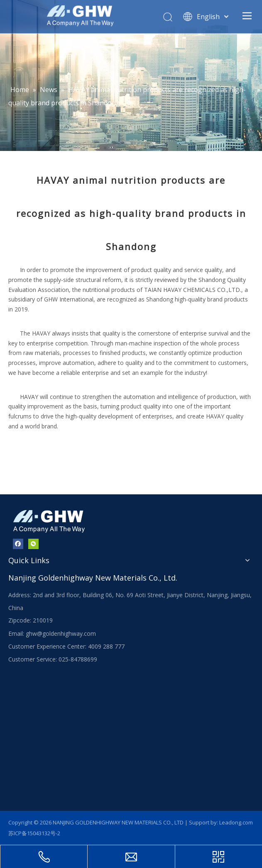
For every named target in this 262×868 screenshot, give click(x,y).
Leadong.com (236, 822)
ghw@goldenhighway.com (61, 633)
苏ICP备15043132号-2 (34, 833)
